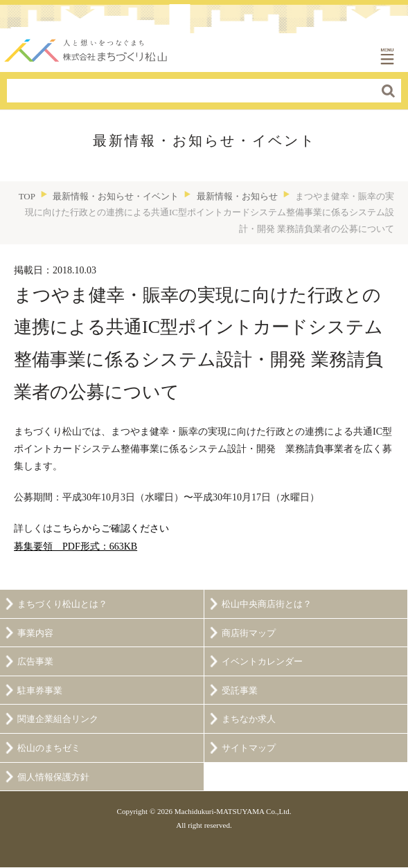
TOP (27, 196)
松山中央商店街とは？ (267, 604)
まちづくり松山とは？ (62, 604)
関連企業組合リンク (58, 719)
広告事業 (35, 662)
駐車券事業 (40, 691)
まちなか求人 (249, 719)
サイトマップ (249, 748)
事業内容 (35, 633)
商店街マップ (249, 633)
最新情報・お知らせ (237, 196)
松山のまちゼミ (49, 748)
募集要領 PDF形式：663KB (76, 546)
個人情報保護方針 (53, 777)
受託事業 (240, 691)
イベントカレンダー (262, 662)
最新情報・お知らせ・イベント (116, 196)
